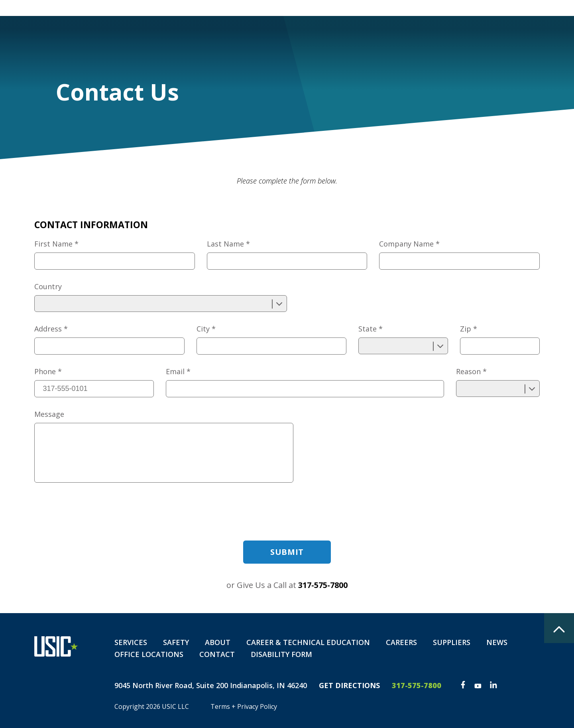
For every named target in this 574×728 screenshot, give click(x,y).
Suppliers (452, 642)
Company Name (409, 244)
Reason (471, 371)
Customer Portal (394, 8)
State (371, 329)
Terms (220, 706)
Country (48, 286)
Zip (469, 329)
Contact (460, 36)
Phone (48, 371)
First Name (56, 244)
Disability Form (526, 36)
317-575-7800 (323, 585)
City (206, 329)
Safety (316, 36)
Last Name (228, 244)
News (497, 642)
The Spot (537, 8)
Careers (409, 36)
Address (51, 329)
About (361, 36)
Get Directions (349, 685)
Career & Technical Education (308, 642)
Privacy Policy (257, 706)
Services (266, 36)
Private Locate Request (472, 8)
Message (49, 414)
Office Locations (149, 654)
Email (178, 371)
